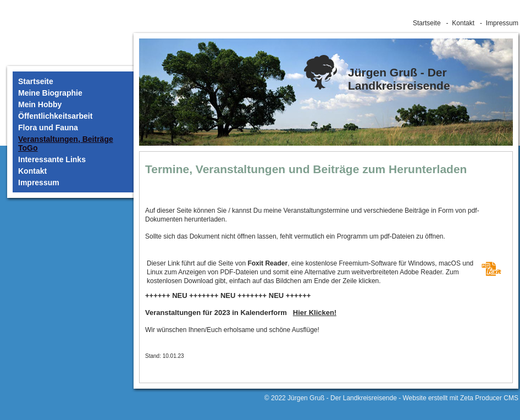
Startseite (427, 23)
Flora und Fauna (48, 128)
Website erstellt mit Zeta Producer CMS (460, 398)
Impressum (502, 23)
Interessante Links (52, 159)
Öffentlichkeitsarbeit (55, 116)
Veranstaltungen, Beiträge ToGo (66, 143)
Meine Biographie (50, 93)
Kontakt (463, 23)
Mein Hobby (40, 104)
